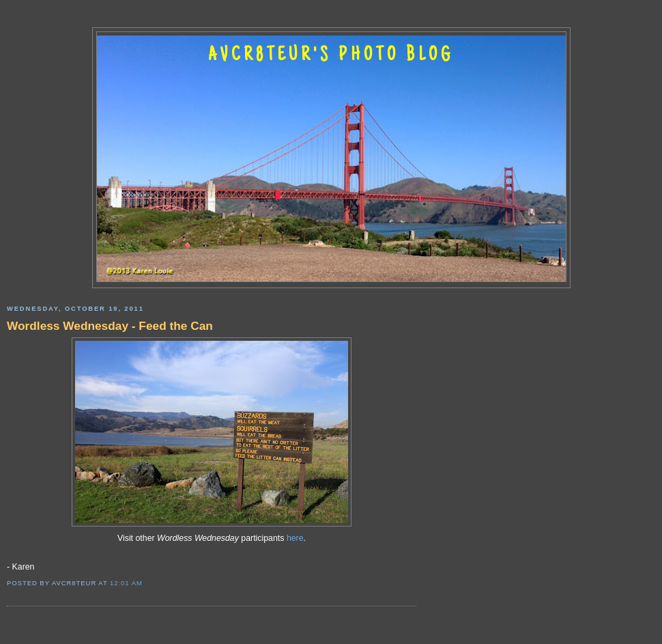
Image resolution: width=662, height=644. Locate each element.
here (295, 538)
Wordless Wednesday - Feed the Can (110, 326)
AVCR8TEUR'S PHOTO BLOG (331, 56)
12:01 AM (126, 583)
